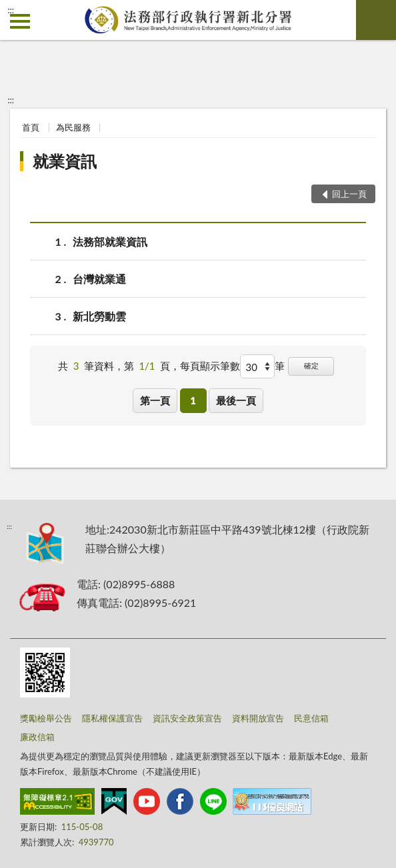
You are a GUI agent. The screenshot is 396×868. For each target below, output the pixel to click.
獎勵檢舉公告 (46, 718)
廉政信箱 (37, 737)
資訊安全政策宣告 (187, 718)
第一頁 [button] (155, 400)
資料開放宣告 (258, 718)
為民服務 (73, 127)
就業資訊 (65, 161)
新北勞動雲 (99, 316)
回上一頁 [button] (349, 194)
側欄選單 (20, 21)
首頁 (31, 127)
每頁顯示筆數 (210, 366)
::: (11, 10)
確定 (311, 365)
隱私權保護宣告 (112, 718)
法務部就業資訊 (110, 241)
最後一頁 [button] (236, 400)
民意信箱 (311, 718)
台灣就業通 (99, 279)
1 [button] (193, 400)
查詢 (376, 20)
